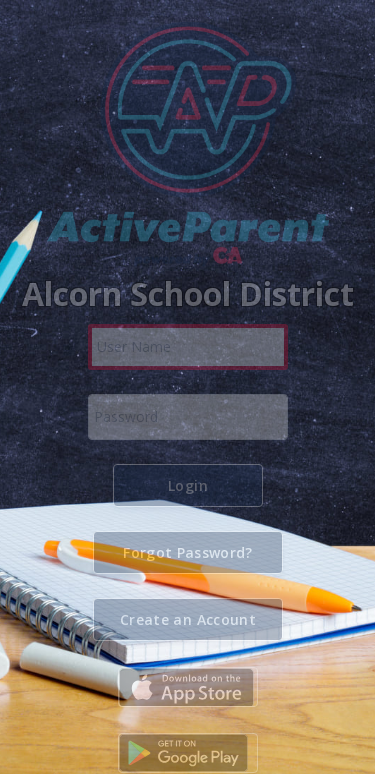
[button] (188, 485)
